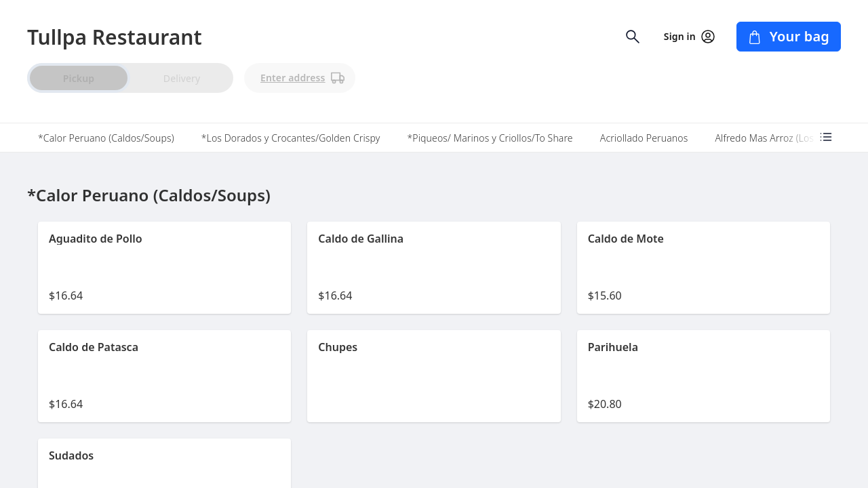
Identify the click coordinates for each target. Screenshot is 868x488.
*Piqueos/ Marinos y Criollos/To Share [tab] (490, 138)
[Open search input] (633, 37)
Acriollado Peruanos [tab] (644, 138)
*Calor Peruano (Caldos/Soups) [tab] (106, 138)
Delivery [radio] (182, 78)
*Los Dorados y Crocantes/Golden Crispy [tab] (291, 138)
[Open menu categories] (826, 137)
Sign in (689, 37)
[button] (164, 268)
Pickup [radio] (79, 78)
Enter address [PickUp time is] (302, 78)
